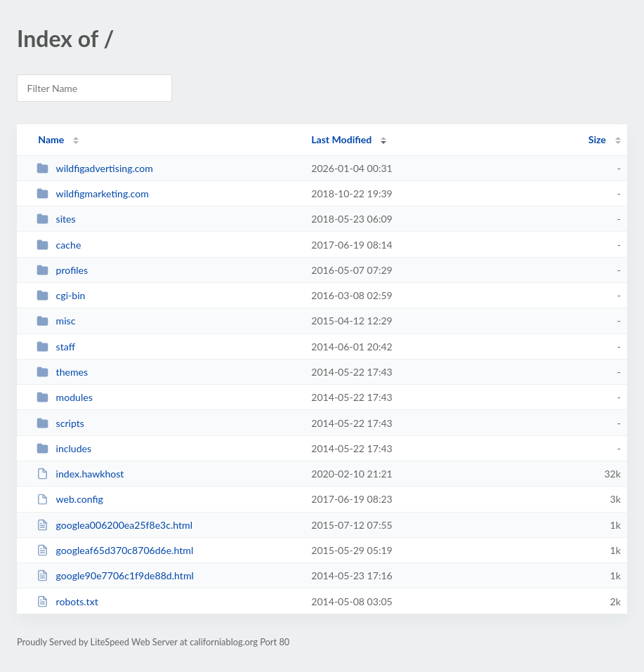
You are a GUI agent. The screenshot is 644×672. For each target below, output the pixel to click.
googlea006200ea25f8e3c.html (114, 525)
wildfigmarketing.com (93, 193)
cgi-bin (61, 295)
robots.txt (67, 601)
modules (65, 397)
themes (62, 372)
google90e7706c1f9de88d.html (115, 575)
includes (64, 448)
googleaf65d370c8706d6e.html (115, 550)
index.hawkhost (80, 474)
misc (56, 321)
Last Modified (341, 139)
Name (51, 139)
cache (59, 245)
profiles (62, 270)
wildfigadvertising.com (95, 168)
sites (56, 219)
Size (597, 139)
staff (56, 347)
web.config (70, 499)
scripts (60, 423)
